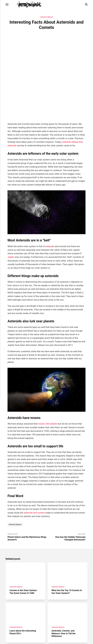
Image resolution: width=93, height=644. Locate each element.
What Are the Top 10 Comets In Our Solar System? (67, 563)
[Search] (86, 4)
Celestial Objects (47, 17)
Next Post (66, 508)
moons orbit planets (48, 395)
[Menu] (7, 4)
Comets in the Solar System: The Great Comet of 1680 (24, 563)
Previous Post (27, 508)
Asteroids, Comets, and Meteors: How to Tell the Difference (64, 605)
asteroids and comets (34, 484)
